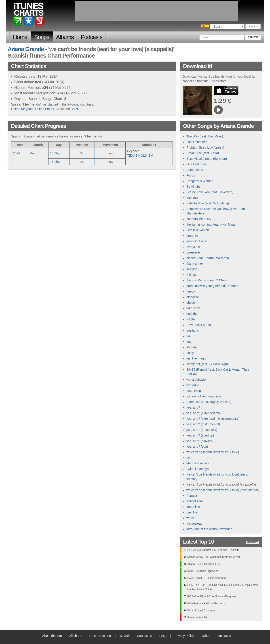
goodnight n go (197, 241)
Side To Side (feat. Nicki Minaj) (208, 203)
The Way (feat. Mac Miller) (205, 136)
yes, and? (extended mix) (204, 413)
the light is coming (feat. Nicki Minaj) (211, 224)
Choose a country (205, 26)
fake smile (193, 308)
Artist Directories (101, 636)
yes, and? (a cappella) (202, 430)
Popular (192, 496)
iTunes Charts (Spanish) (29, 16)
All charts (76, 636)
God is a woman (198, 230)
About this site (52, 636)
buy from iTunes (226, 91)
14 (55, 153)
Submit (253, 37)
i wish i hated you (198, 469)
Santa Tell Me (196, 170)
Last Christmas (197, 142)
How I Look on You (199, 325)
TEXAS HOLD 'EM (140, 156)
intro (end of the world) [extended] (210, 529)
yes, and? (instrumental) (203, 424)
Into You (192, 198)
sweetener (194, 252)
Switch (253, 26)
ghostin (191, 303)
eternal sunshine (198, 463)
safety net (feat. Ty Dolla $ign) (207, 364)
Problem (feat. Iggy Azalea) (205, 147)
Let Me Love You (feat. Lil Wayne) (210, 192)
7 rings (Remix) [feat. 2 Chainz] (208, 280)
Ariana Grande (26, 49)
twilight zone (195, 501)
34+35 (191, 336)
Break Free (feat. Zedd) (203, 153)
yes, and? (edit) (197, 447)
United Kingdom (22, 109)
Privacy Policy (184, 636)
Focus (191, 175)
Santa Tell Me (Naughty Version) (209, 402)
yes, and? (193, 407)
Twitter (206, 636)
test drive (193, 385)
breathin (192, 236)
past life (192, 512)
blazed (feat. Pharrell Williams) (208, 258)
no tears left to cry (199, 219)
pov (189, 342)
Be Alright (193, 187)
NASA (191, 319)
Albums (65, 37)
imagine (192, 269)
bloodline (193, 297)
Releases (224, 636)
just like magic (196, 358)
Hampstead (194, 524)
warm (190, 518)
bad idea (192, 314)
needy (191, 291)
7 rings (191, 275)
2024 (16, 153)
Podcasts (92, 37)
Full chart (252, 542)
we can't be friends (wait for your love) (213, 452)
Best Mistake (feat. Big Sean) (207, 159)
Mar (32, 153)
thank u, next (195, 264)
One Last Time (197, 164)
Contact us (144, 636)
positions (193, 330)
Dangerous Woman (200, 181)
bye (189, 458)
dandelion (193, 507)
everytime (193, 247)
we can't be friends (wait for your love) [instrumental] (223, 490)
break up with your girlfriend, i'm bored (213, 286)
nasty (190, 353)
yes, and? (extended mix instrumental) (213, 419)
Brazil (75, 109)
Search (125, 636)
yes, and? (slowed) (200, 441)
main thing (194, 391)
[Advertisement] (156, 11)
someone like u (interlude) (204, 396)
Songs (42, 37)
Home (20, 37)
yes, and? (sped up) (200, 435)
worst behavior (197, 380)
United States (44, 109)
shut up (192, 347)
